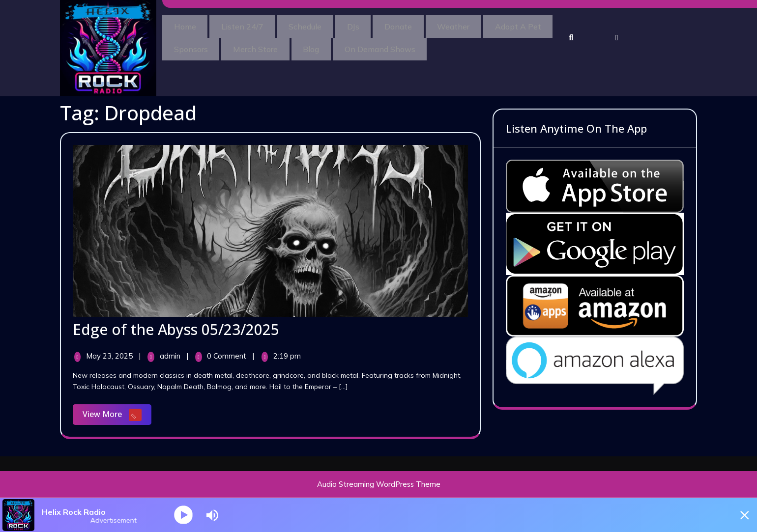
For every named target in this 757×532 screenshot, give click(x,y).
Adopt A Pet (200, 45)
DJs (375, 25)
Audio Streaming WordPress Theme (379, 484)
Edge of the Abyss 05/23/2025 (176, 329)
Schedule (321, 25)
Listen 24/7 (252, 25)
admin (171, 356)
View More (117, 415)
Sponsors (272, 45)
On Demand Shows (479, 45)
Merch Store (342, 45)
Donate (426, 25)
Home (188, 25)
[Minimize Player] (740, 515)
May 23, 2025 (110, 356)
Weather (488, 25)
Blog (404, 45)
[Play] (184, 515)
